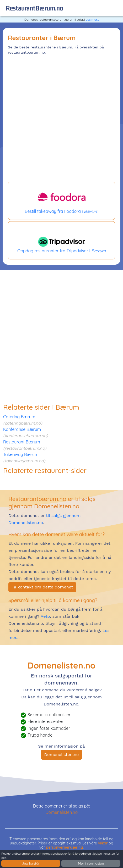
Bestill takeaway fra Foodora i (61, 201)
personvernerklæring (65, 847)
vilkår (103, 843)
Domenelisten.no (62, 755)
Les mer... (92, 20)
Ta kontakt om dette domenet (42, 587)
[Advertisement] (61, 119)
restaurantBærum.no (34, 8)
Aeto (45, 616)
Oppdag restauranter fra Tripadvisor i (61, 240)
